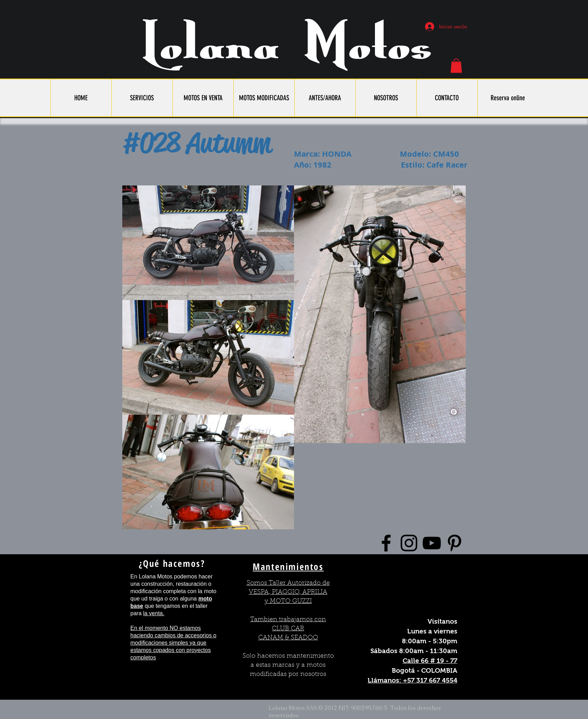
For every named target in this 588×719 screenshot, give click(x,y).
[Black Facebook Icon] (386, 543)
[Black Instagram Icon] (409, 543)
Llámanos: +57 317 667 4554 (412, 680)
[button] (456, 66)
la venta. (153, 613)
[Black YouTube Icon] (432, 543)
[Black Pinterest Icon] (454, 543)
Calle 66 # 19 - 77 (430, 661)
